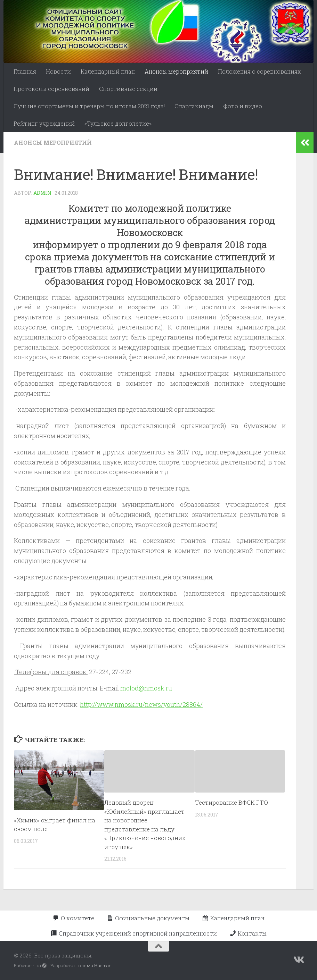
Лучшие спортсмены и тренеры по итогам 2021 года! (89, 106)
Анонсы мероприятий (176, 71)
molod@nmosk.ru (146, 688)
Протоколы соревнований (51, 89)
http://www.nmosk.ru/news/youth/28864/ (141, 704)
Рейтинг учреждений (44, 123)
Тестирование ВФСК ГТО (231, 802)
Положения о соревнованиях (259, 71)
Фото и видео (243, 106)
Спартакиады (194, 106)
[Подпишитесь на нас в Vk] (298, 960)
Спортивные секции (128, 89)
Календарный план (108, 71)
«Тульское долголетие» (118, 123)
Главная (25, 71)
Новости (58, 71)
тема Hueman (97, 965)
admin (42, 193)
